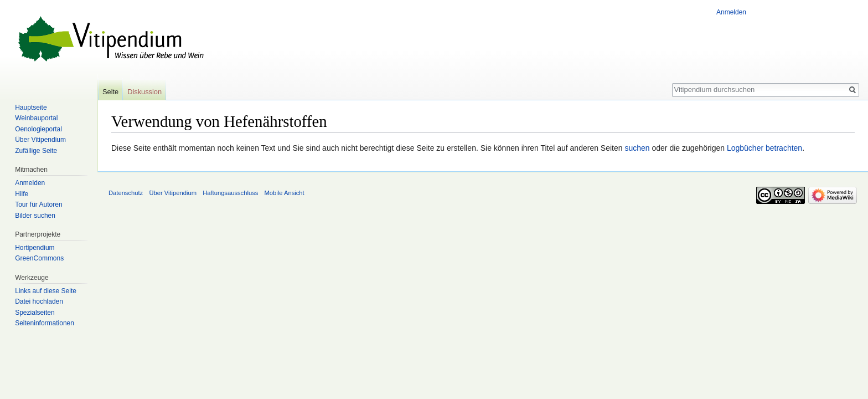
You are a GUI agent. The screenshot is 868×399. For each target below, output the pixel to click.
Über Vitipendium (40, 140)
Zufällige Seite (36, 151)
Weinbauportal (36, 118)
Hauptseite (31, 108)
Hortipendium (35, 248)
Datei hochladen (39, 301)
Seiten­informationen (45, 323)
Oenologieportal (38, 129)
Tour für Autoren (38, 204)
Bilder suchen (35, 216)
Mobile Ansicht (285, 193)
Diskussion (144, 92)
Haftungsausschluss (230, 193)
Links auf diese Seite (46, 291)
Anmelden (731, 12)
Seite (110, 92)
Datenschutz (126, 193)
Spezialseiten (35, 313)
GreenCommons (39, 258)
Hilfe (22, 194)
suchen (637, 148)
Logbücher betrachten (764, 148)
